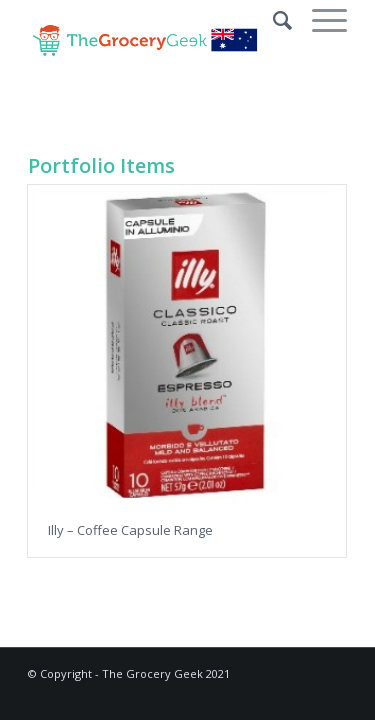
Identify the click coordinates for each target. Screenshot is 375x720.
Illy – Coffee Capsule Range (130, 530)
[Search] (272, 20)
